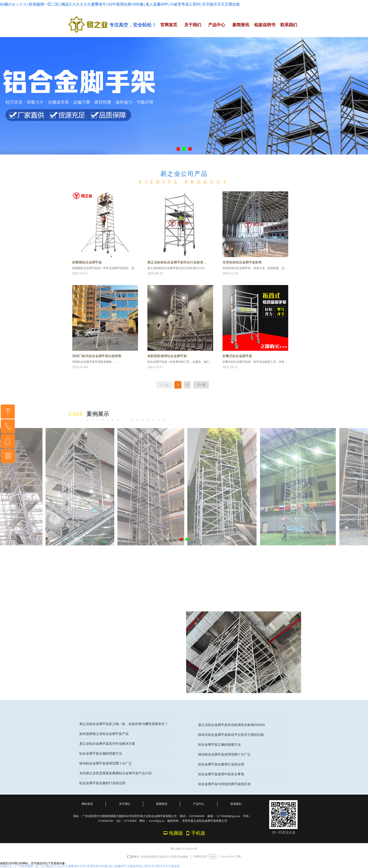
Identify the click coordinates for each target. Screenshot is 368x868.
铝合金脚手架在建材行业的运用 (102, 785)
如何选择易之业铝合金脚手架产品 (104, 735)
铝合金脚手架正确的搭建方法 (101, 755)
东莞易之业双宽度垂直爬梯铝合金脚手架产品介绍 (115, 775)
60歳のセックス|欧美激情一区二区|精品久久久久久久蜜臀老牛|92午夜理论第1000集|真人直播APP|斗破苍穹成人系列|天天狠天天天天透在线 (120, 4)
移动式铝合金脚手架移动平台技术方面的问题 (231, 736)
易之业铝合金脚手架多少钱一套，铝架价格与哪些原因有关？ (124, 726)
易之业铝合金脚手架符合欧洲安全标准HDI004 (231, 726)
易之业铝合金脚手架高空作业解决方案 (107, 745)
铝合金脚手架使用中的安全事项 (221, 776)
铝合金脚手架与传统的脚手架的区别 (224, 785)
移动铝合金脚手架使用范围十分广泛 (106, 765)
